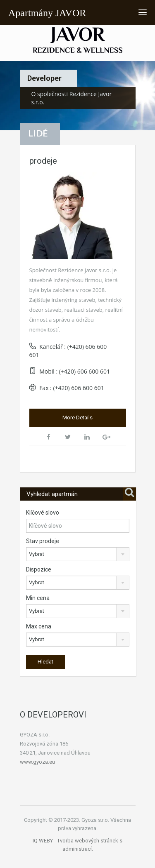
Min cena (38, 598)
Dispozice (39, 569)
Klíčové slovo (43, 513)
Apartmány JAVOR (47, 13)
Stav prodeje (43, 541)
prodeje (43, 161)
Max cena (39, 626)
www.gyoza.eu (37, 762)
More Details (77, 418)
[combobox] (78, 554)
